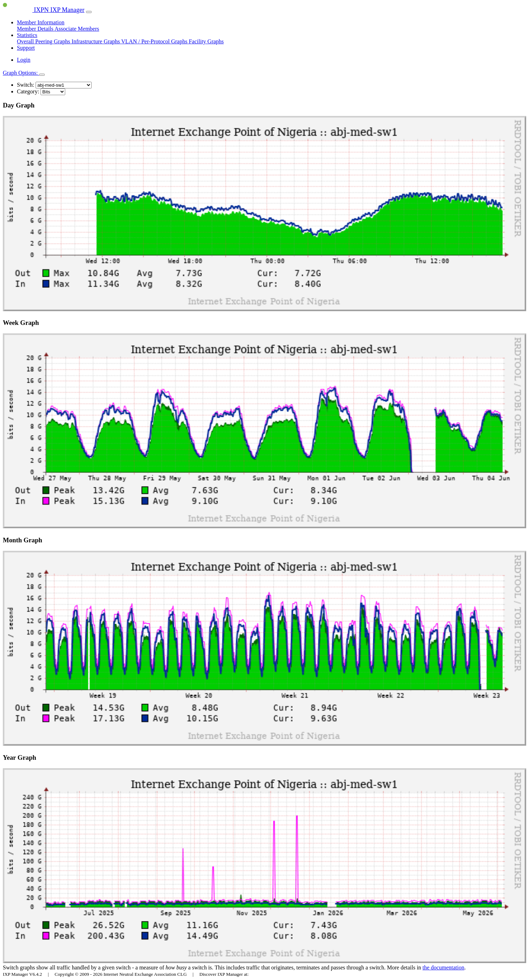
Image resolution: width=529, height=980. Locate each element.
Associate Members (77, 29)
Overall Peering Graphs (44, 41)
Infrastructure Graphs (96, 41)
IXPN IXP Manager (44, 10)
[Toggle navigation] (89, 12)
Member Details (36, 29)
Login (24, 60)
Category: (28, 91)
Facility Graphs (206, 41)
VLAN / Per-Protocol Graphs (155, 41)
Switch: (26, 85)
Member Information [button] (41, 22)
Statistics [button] (27, 35)
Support (26, 48)
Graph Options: (21, 73)
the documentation (444, 967)
